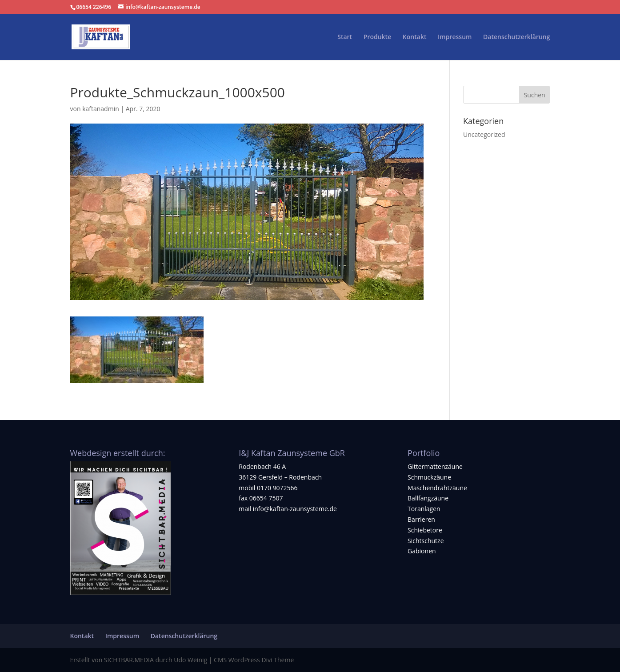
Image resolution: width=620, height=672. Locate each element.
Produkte (377, 37)
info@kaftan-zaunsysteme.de (295, 509)
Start (345, 37)
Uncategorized (484, 134)
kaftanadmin (101, 109)
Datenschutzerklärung (516, 37)
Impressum (455, 37)
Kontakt (415, 37)
